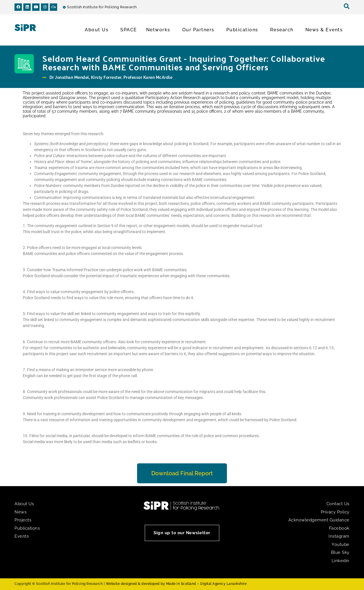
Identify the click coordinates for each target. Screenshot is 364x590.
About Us (98, 30)
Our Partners (200, 30)
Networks (160, 30)
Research (283, 30)
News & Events (326, 30)
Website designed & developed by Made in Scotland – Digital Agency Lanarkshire (176, 584)
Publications (244, 30)
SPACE (129, 30)
